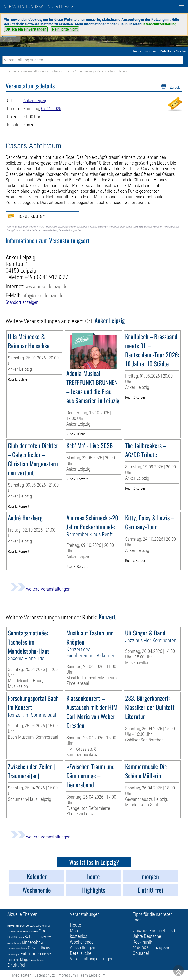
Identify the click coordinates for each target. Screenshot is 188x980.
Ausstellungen (14, 943)
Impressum (67, 975)
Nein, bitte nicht (65, 29)
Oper (43, 931)
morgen (151, 51)
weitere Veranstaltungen (40, 589)
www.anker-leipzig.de (47, 286)
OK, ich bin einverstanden (26, 29)
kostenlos (79, 936)
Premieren (46, 937)
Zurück (175, 87)
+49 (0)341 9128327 (46, 277)
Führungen (31, 954)
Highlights (13, 960)
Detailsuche (81, 953)
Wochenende (43, 926)
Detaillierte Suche (173, 51)
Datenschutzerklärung (159, 24)
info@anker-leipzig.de (43, 295)
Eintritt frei (16, 965)
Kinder (46, 954)
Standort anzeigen (22, 302)
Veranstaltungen (34, 71)
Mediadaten (22, 975)
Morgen (25, 960)
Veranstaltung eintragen (92, 959)
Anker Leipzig (84, 71)
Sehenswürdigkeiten (17, 949)
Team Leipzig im (92, 975)
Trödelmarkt (13, 932)
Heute (21, 937)
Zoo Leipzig (27, 925)
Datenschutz (44, 975)
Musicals (34, 932)
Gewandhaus (39, 948)
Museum (24, 932)
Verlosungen (13, 954)
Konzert (66, 71)
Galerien (12, 937)
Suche (53, 71)
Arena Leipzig (38, 960)
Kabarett (32, 937)
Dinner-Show (33, 942)
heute (137, 51)
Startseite (12, 71)
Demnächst (13, 926)
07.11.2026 (51, 109)
